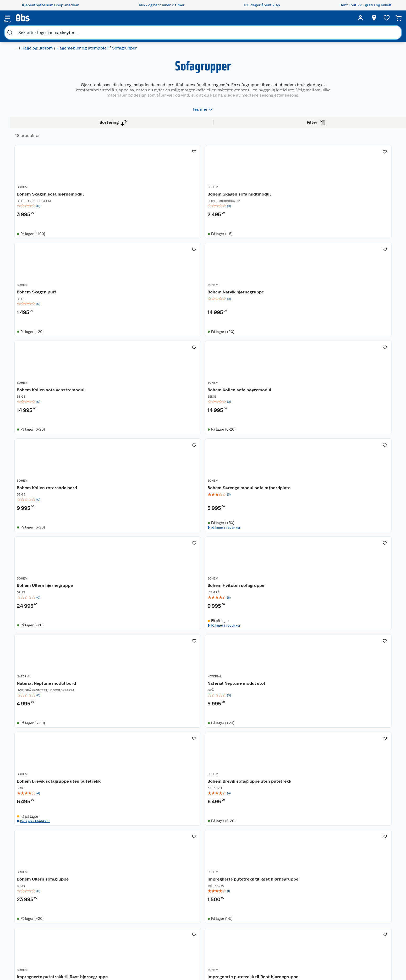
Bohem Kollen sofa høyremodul (197, 355)
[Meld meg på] (362, 903)
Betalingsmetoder (298, 922)
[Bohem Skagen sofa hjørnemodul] (134, 214)
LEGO (236, 917)
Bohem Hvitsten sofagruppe (206, 482)
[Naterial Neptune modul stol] (357, 472)
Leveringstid (89, 973)
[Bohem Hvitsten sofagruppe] (208, 472)
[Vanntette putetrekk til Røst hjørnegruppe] (282, 731)
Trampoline (241, 893)
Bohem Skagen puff (272, 221)
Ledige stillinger (41, 926)
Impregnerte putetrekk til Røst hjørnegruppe (352, 610)
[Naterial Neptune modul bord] (282, 472)
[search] (68, 18)
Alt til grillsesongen (197, 904)
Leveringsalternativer (96, 933)
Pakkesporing (90, 939)
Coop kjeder (37, 920)
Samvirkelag (37, 946)
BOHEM (109, 215)
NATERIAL (259, 476)
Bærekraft (35, 933)
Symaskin (240, 937)
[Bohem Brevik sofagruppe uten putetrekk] (134, 600)
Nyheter (34, 899)
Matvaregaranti (142, 920)
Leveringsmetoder (362, 922)
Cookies (85, 966)
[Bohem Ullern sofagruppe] (282, 600)
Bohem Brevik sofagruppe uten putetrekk (130, 610)
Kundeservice (90, 893)
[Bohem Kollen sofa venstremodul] (134, 345)
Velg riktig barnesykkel (200, 911)
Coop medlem (141, 899)
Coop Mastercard (144, 926)
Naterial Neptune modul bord (282, 482)
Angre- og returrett (94, 906)
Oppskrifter (190, 917)
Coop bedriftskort (145, 933)
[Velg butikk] (298, 18)
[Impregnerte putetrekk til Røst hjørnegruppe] (357, 600)
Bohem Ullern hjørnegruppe (132, 482)
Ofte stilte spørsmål (95, 920)
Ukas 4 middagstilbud (199, 924)
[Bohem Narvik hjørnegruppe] (357, 214)
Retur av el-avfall (143, 906)
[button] (245, 811)
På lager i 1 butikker (347, 401)
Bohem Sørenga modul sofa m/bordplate (354, 355)
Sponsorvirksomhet (44, 960)
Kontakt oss (88, 899)
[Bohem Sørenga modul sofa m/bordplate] (357, 345)
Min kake (137, 939)
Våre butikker (38, 906)
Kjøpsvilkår (87, 953)
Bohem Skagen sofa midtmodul (198, 224)
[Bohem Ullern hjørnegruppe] (134, 472)
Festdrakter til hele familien (197, 895)
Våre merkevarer (41, 913)
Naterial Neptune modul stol (355, 482)
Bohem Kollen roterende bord (282, 352)
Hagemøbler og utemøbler (105, 30)
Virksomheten (39, 953)
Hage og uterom (60, 30)
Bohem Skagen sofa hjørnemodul (124, 224)
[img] (134, 239)
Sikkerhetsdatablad (44, 939)
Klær (235, 931)
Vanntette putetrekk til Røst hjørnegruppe (281, 741)
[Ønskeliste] (338, 18)
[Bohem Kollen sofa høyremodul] (208, 345)
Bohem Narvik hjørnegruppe (354, 221)
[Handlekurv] (374, 18)
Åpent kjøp (139, 893)
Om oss (33, 893)
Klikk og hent (140, 913)
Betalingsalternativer (96, 926)
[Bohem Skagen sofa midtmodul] (208, 214)
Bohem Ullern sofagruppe (278, 607)
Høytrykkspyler (245, 924)
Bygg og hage (28, 30)
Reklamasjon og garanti (98, 913)
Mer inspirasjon (193, 931)
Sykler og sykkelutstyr (250, 911)
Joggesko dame (245, 944)
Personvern (87, 960)
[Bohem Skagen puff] (282, 214)
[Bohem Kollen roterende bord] (282, 345)
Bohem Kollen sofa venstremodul (123, 355)
